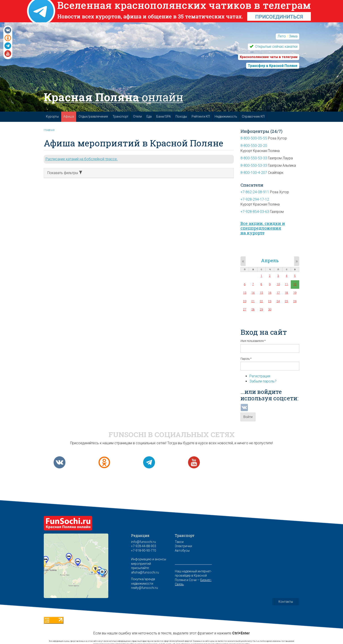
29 (261, 310)
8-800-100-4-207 (254, 173)
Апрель (270, 260)
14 (253, 293)
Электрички (183, 546)
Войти (248, 417)
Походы (181, 116)
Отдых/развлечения (93, 116)
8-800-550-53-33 (254, 158)
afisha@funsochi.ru (145, 572)
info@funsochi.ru (143, 542)
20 (245, 301)
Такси (179, 542)
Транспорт (120, 116)
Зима (293, 36)
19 (295, 293)
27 (245, 310)
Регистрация (260, 376)
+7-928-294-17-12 (255, 199)
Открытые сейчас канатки (276, 47)
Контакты (286, 602)
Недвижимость (226, 116)
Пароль (246, 359)
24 (278, 301)
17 (278, 293)
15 (261, 293)
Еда (149, 116)
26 (295, 301)
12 (295, 284)
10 (278, 284)
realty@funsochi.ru (144, 588)
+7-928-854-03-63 (255, 212)
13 (245, 293)
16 (270, 293)
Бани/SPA (164, 116)
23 (270, 301)
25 (287, 301)
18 (287, 293)
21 (253, 301)
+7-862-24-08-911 (255, 192)
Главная (49, 130)
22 (261, 301)
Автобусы (182, 551)
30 (270, 310)
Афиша (69, 116)
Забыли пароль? (263, 381)
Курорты (52, 116)
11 (287, 284)
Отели (137, 116)
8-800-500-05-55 (254, 138)
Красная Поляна (114, 97)
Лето (282, 36)
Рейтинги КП (201, 116)
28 (253, 310)
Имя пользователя (253, 341)
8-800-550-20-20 (254, 146)
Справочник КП (253, 116)
